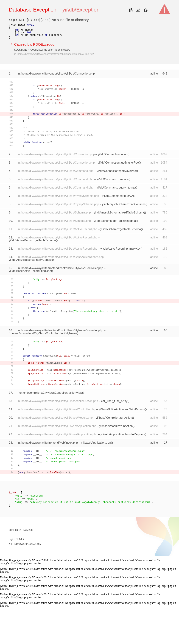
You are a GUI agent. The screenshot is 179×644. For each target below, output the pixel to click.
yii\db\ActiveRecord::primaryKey (120, 249)
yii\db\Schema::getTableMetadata (115, 221)
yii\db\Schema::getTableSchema (121, 229)
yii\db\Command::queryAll (118, 196)
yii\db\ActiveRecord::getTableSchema (32, 240)
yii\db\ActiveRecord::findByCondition (32, 260)
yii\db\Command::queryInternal (116, 188)
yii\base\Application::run (96, 443)
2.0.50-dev (34, 544)
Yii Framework (18, 544)
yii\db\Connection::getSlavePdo (116, 171)
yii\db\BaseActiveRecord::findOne (30, 271)
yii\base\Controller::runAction (114, 418)
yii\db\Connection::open (113, 154)
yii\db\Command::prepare (113, 179)
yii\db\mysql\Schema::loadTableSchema (119, 213)
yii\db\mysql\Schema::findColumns (124, 204)
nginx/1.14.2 (17, 539)
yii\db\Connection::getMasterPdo (118, 163)
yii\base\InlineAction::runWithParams (122, 409)
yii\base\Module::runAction (116, 426)
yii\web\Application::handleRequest (122, 434)
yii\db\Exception (81, 10)
